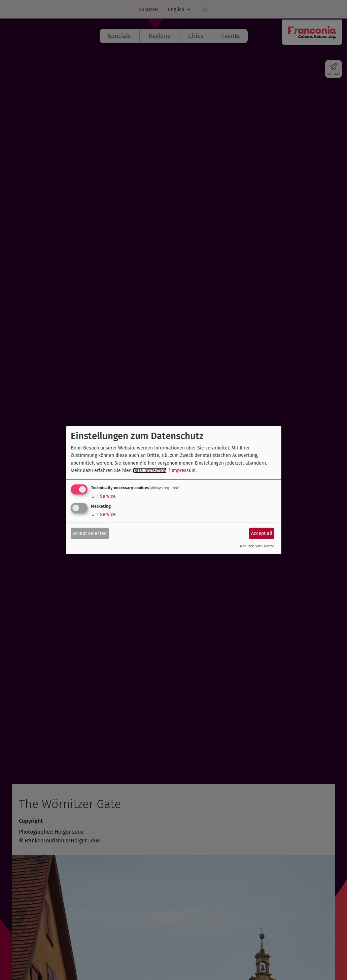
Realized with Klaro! (257, 546)
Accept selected (90, 533)
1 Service (103, 496)
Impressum (184, 470)
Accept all (262, 533)
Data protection (150, 470)
